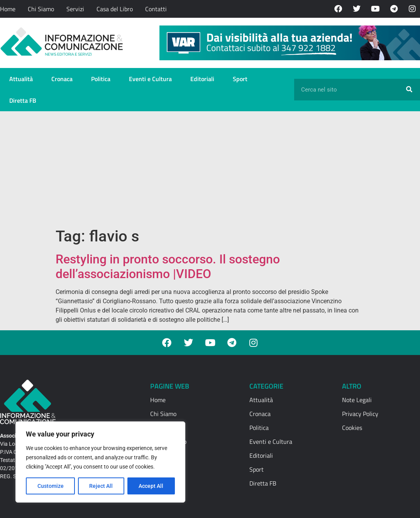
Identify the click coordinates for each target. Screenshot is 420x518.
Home (8, 9)
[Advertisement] (210, 169)
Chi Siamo (41, 9)
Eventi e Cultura (150, 79)
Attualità (21, 79)
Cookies (352, 428)
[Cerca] (409, 90)
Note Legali (357, 400)
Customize (51, 486)
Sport (240, 79)
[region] (100, 462)
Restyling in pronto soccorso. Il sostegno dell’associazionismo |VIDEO (168, 267)
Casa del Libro (115, 9)
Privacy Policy (360, 414)
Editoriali (202, 79)
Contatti (156, 9)
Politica (101, 79)
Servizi (75, 9)
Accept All (151, 486)
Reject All (101, 486)
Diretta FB (23, 100)
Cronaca (62, 79)
